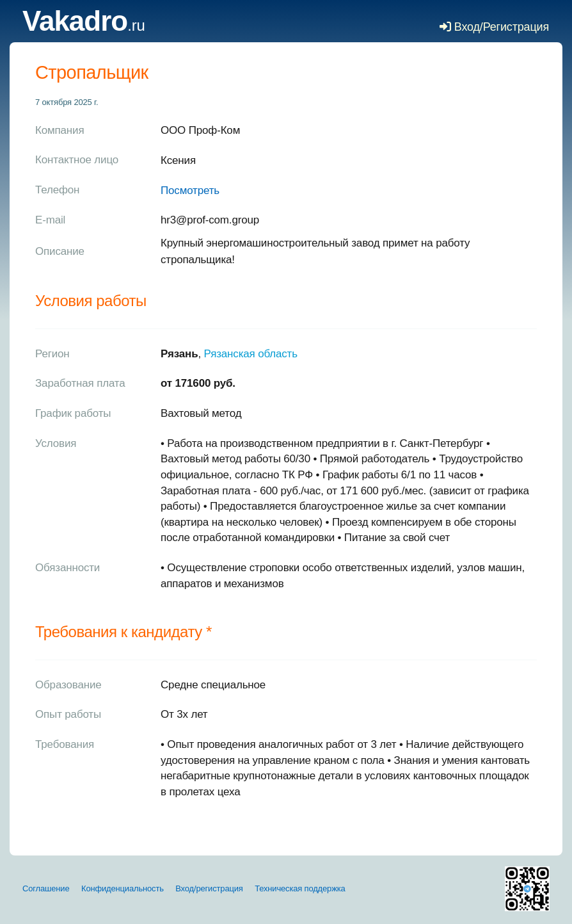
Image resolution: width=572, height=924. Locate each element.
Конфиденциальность (123, 888)
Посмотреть (190, 190)
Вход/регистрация (209, 888)
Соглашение (46, 888)
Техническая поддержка (300, 888)
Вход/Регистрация (494, 27)
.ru (84, 25)
